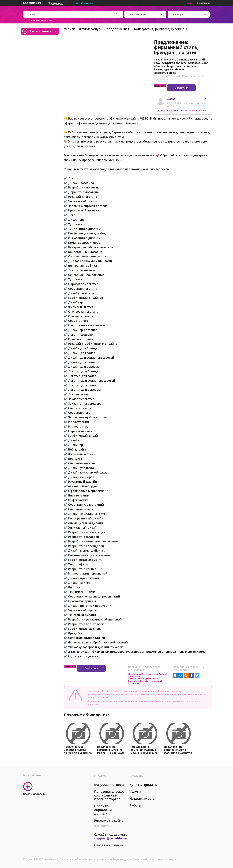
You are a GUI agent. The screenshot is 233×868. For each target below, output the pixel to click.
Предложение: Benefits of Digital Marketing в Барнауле (78, 750)
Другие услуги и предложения (104, 29)
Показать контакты (167, 111)
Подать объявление (83, 3)
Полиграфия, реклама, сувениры (160, 29)
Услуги (70, 29)
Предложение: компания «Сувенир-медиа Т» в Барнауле (111, 750)
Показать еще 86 (165, 73)
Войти (190, 3)
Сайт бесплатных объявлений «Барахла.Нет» (82, 859)
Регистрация (204, 3)
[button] (207, 99)
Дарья (171, 99)
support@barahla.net (111, 838)
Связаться (182, 88)
